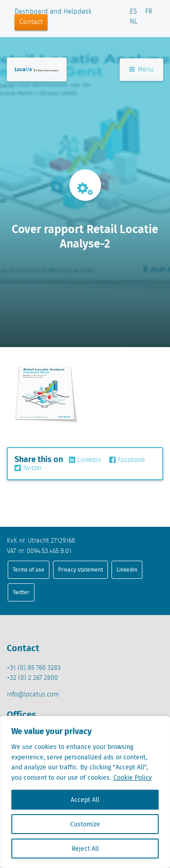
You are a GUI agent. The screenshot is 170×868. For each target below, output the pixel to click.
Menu (141, 70)
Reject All (85, 849)
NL (134, 22)
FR (149, 12)
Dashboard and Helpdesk (53, 12)
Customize (85, 824)
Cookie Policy (133, 777)
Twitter (28, 468)
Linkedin (85, 460)
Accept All (85, 800)
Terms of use (29, 570)
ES (133, 12)
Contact (31, 22)
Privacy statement (80, 570)
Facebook (127, 460)
